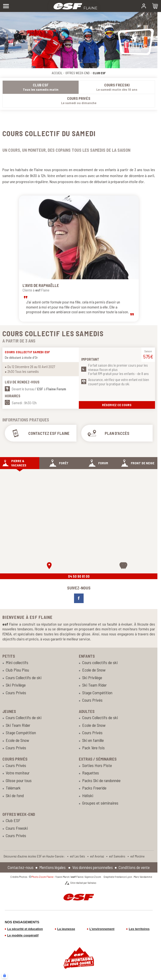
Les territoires (139, 929)
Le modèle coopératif (23, 935)
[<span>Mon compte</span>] (144, 6)
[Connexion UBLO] (5, 975)
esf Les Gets (78, 856)
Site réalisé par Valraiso (83, 883)
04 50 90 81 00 (79, 576)
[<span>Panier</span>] (155, 6)
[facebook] (79, 598)
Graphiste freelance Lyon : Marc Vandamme (128, 877)
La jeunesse (66, 929)
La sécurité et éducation (25, 929)
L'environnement (102, 929)
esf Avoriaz (97, 856)
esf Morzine (137, 856)
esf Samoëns (117, 856)
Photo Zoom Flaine (42, 877)
